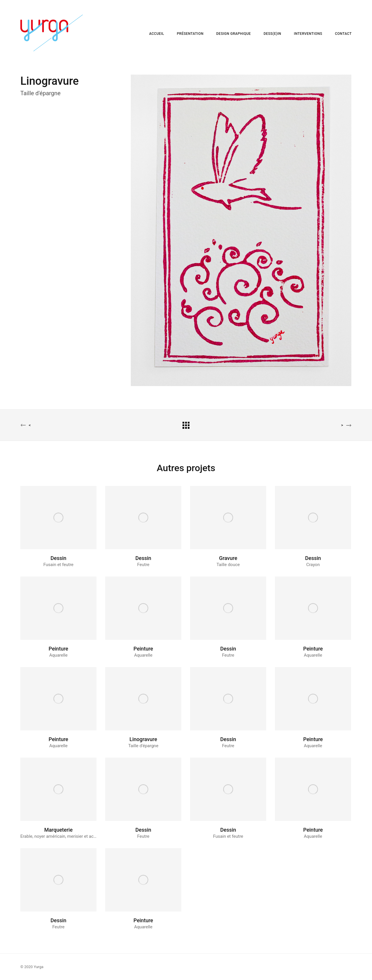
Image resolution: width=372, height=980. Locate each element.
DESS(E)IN (272, 34)
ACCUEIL (157, 34)
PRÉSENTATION (190, 34)
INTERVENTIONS (308, 34)
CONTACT (343, 34)
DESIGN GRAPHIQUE (234, 34)
